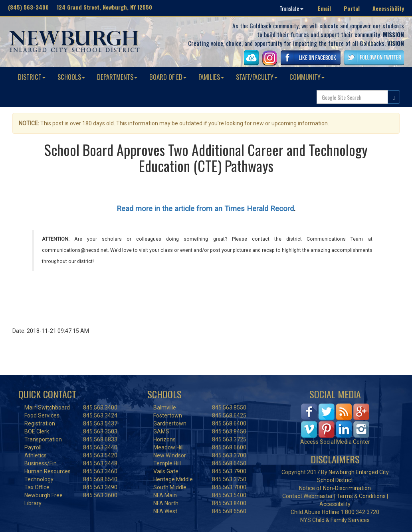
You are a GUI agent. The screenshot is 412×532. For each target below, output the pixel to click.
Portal (352, 8)
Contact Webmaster (308, 496)
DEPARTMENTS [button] (117, 77)
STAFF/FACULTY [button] (257, 77)
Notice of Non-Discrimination (335, 488)
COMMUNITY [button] (307, 77)
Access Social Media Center (335, 442)
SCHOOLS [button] (71, 77)
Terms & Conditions (361, 496)
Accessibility (388, 8)
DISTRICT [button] (32, 77)
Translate (291, 8)
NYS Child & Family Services (335, 520)
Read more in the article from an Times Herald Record (205, 209)
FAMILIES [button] (211, 77)
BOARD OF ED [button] (168, 77)
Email (324, 8)
